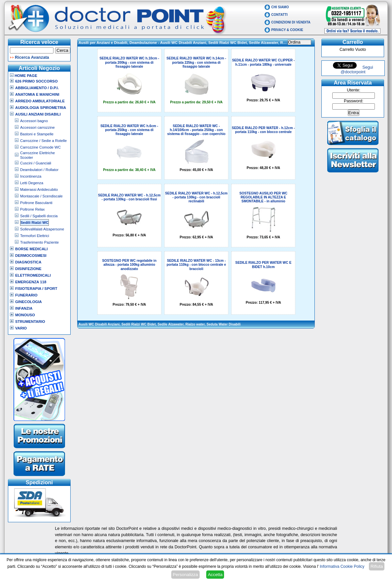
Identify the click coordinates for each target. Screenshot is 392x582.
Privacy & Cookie (287, 30)
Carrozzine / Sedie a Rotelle (43, 141)
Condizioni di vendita (291, 22)
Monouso (25, 315)
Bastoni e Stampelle (37, 134)
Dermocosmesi (31, 256)
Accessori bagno (34, 121)
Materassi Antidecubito (39, 189)
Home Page (24, 76)
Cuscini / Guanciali (36, 163)
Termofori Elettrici (35, 236)
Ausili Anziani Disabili (38, 114)
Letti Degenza (32, 183)
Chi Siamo (280, 7)
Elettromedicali (33, 275)
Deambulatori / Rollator (39, 170)
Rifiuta (377, 566)
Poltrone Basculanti (36, 203)
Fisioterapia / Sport (36, 289)
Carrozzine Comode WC (40, 147)
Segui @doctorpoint (357, 70)
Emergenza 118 (31, 282)
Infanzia (24, 308)
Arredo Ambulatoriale (40, 101)
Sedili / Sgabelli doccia (39, 216)
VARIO (21, 328)
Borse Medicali (31, 249)
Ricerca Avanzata (32, 57)
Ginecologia (29, 302)
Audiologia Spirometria (41, 108)
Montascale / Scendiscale (41, 196)
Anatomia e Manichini (37, 94)
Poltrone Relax (33, 209)
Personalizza (185, 575)
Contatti (279, 15)
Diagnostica (28, 262)
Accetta (215, 575)
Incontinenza (31, 176)
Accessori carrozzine (37, 127)
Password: (354, 101)
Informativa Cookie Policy (342, 566)
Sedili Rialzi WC (34, 223)
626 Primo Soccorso (36, 81)
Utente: (354, 90)
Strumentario (30, 322)
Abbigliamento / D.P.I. (37, 88)
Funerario (26, 295)
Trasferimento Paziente (39, 242)
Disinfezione (28, 269)
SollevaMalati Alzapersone (42, 229)
